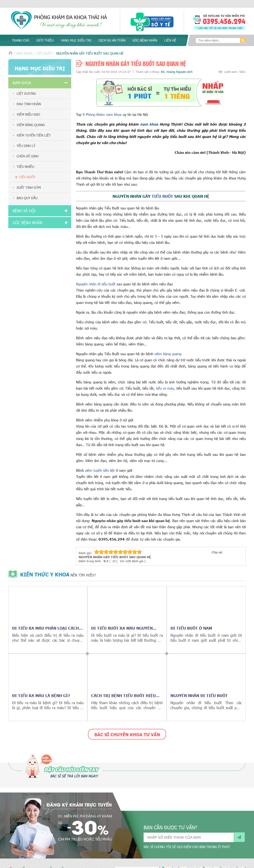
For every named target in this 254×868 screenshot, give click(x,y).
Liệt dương (26, 93)
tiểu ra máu (165, 388)
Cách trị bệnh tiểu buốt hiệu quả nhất (123, 695)
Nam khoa (24, 53)
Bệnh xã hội (24, 211)
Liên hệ (170, 40)
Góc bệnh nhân (145, 40)
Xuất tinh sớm (29, 187)
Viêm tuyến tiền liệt (34, 135)
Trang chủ (21, 40)
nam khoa (149, 124)
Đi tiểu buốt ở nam (191, 628)
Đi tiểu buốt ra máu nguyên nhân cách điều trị (122, 628)
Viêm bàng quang (31, 125)
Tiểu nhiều (25, 167)
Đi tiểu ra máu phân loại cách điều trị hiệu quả (45, 628)
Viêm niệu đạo (28, 114)
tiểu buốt (162, 196)
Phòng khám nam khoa (104, 114)
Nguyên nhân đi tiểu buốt (96, 284)
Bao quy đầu (27, 198)
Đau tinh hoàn (29, 104)
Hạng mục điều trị (76, 40)
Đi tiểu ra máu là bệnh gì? (41, 695)
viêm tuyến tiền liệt (100, 470)
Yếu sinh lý (26, 146)
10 (139, 552)
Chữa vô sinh (28, 156)
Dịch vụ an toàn (112, 40)
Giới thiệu (45, 40)
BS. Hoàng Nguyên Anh (177, 72)
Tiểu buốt (44, 53)
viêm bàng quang (168, 354)
